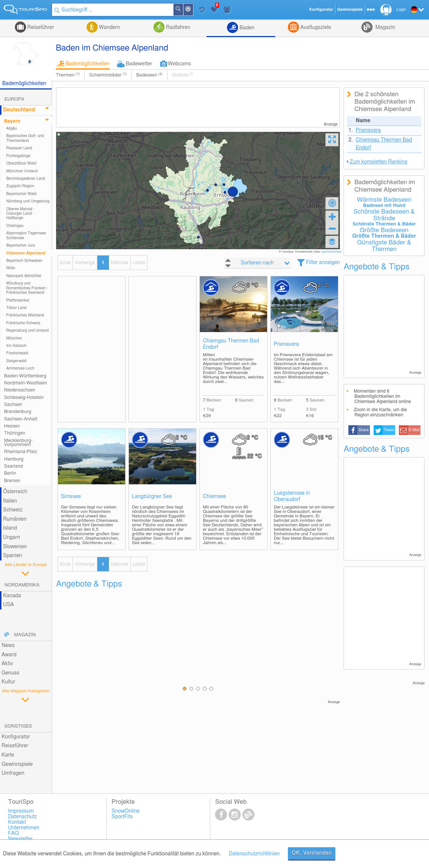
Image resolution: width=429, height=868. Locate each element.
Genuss (10, 673)
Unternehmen (24, 828)
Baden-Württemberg (25, 376)
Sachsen (13, 405)
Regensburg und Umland (28, 331)
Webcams (179, 64)
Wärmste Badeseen (384, 200)
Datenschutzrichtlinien (254, 854)
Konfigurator (16, 737)
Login (401, 10)
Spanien (12, 556)
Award (9, 655)
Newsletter (21, 839)
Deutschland (19, 110)
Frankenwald (17, 353)
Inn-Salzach (17, 346)
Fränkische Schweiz (23, 323)
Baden (246, 28)
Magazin (385, 27)
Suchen (183, 10)
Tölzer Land (17, 308)
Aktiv (7, 664)
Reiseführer (40, 27)
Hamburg (14, 459)
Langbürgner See (152, 497)
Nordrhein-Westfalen (26, 383)
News (8, 646)
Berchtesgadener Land (26, 179)
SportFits (122, 817)
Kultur (8, 682)
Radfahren (177, 27)
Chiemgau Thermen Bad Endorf (231, 344)
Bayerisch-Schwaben (25, 261)
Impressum (21, 811)
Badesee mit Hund (384, 206)
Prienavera (286, 344)
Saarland (14, 466)
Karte (8, 755)
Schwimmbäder (108, 75)
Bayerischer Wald (21, 194)
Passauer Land (19, 148)
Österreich (15, 492)
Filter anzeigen (323, 263)
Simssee (71, 497)
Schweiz (13, 510)
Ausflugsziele (315, 27)
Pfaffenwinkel (18, 300)
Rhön (11, 268)
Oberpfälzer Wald (21, 163)
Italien (10, 501)
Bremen (12, 481)
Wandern (109, 27)
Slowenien (15, 547)
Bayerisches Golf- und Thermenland (25, 138)
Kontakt (17, 822)
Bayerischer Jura (21, 246)
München (14, 338)
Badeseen (149, 75)
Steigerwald (17, 361)
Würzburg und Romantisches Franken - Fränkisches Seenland (27, 288)
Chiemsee (214, 497)
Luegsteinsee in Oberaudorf (292, 496)
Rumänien (15, 519)
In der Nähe (193, 10)
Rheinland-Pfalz (21, 452)
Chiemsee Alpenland (26, 253)
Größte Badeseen (384, 230)
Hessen (12, 426)
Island (10, 528)
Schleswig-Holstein (24, 398)
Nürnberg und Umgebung (28, 201)
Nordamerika (22, 585)
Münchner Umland (22, 171)
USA (8, 605)
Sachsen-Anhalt (21, 419)
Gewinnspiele (17, 764)
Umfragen (13, 773)
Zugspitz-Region (20, 186)
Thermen (68, 75)
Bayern (12, 121)
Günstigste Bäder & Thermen (384, 246)
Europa (14, 99)
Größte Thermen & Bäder (384, 236)
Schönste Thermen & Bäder (384, 224)
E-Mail (414, 430)
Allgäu (12, 129)
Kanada (12, 596)
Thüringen (15, 433)
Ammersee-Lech (20, 368)
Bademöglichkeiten (87, 64)
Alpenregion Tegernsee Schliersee (26, 235)
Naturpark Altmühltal (24, 276)
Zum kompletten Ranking (378, 162)
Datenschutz (23, 817)
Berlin (10, 473)
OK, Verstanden (312, 853)
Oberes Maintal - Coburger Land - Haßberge (21, 214)
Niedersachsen (20, 390)
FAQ (14, 833)
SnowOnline (126, 811)
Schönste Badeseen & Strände (384, 215)
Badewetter (139, 64)
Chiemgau (15, 226)
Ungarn (12, 537)
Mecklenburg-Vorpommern (18, 443)
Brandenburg (18, 412)
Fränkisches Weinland (25, 315)
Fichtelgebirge (18, 156)
